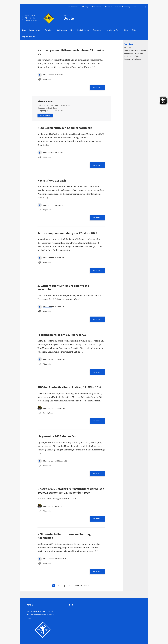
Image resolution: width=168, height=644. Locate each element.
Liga (72, 30)
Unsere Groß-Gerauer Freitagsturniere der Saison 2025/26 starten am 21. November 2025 (71, 493)
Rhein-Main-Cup (83, 30)
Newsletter (31, 615)
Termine (48, 30)
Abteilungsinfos (112, 30)
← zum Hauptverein (72, 7)
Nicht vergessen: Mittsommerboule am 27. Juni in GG (71, 52)
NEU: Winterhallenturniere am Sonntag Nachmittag (64, 538)
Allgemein (47, 79)
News (24, 30)
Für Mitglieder (48, 415)
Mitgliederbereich (28, 37)
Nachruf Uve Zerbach (52, 181)
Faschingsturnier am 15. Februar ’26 (62, 336)
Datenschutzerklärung (123, 7)
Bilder (134, 30)
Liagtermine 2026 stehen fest (57, 438)
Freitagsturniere (35, 30)
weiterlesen (97, 87)
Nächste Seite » (82, 589)
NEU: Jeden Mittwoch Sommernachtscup (65, 128)
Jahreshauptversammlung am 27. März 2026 (67, 234)
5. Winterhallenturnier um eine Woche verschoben (63, 289)
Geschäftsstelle (97, 7)
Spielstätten (62, 30)
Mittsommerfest (46, 102)
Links (126, 30)
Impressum (109, 7)
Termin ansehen (45, 116)
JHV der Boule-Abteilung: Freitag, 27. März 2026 (69, 389)
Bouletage (97, 30)
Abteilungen (85, 7)
